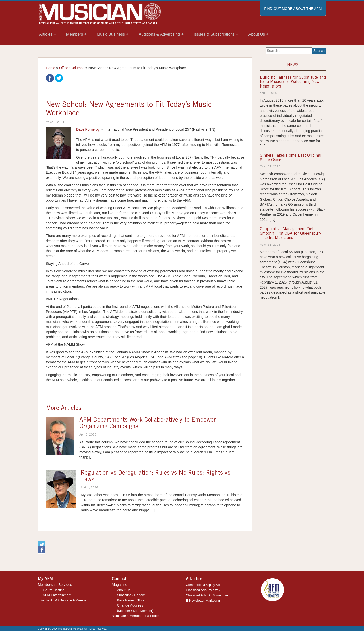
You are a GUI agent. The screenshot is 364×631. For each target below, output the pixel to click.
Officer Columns (72, 68)
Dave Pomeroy (88, 129)
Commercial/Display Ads (204, 585)
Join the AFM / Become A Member (63, 600)
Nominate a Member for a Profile (136, 616)
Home (50, 68)
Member (124, 611)
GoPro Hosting (54, 590)
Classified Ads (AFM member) (208, 595)
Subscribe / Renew (131, 595)
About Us (124, 590)
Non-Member (143, 611)
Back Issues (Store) (131, 600)
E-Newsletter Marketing (203, 601)
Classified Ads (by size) (203, 590)
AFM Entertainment (57, 595)
